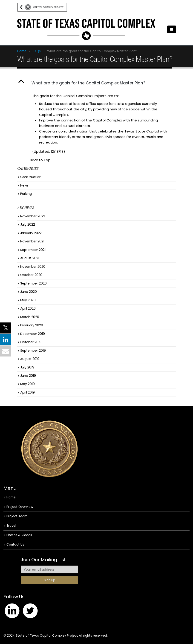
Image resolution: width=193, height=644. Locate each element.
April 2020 (28, 308)
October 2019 (31, 342)
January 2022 (31, 233)
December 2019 (33, 334)
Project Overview (20, 507)
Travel (11, 526)
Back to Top (40, 160)
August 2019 (30, 359)
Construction (31, 177)
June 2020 (29, 292)
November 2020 (33, 267)
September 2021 (33, 250)
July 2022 (28, 224)
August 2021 (30, 258)
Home (11, 497)
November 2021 (32, 241)
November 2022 (33, 216)
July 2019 (27, 367)
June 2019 (28, 376)
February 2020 (32, 325)
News (24, 185)
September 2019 (33, 351)
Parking (26, 194)
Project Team (17, 516)
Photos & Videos (19, 535)
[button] (97, 83)
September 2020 (33, 283)
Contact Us (15, 545)
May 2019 (27, 384)
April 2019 (27, 392)
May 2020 (28, 300)
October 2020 (31, 275)
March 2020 (30, 317)
